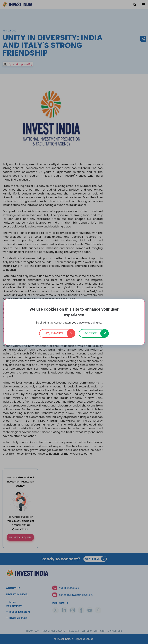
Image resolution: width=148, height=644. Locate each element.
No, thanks (54, 333)
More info (107, 323)
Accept (90, 333)
